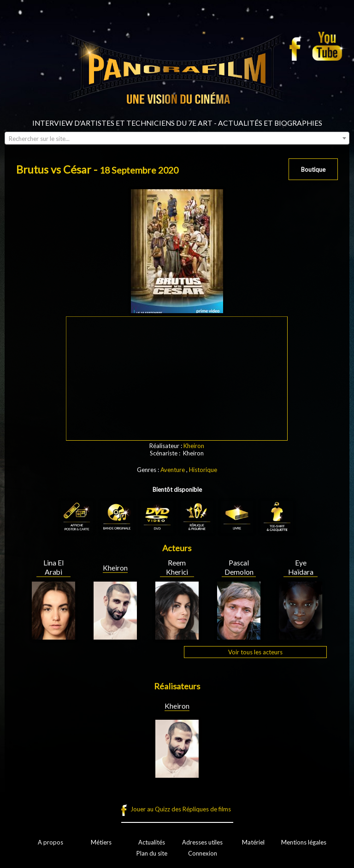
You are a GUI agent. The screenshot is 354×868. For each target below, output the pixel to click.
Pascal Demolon (239, 567)
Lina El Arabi (53, 567)
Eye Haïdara (301, 567)
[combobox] (177, 138)
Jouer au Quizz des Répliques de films (181, 809)
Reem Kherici (177, 567)
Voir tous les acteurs (255, 652)
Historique (203, 470)
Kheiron (194, 446)
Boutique (313, 169)
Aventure (173, 470)
